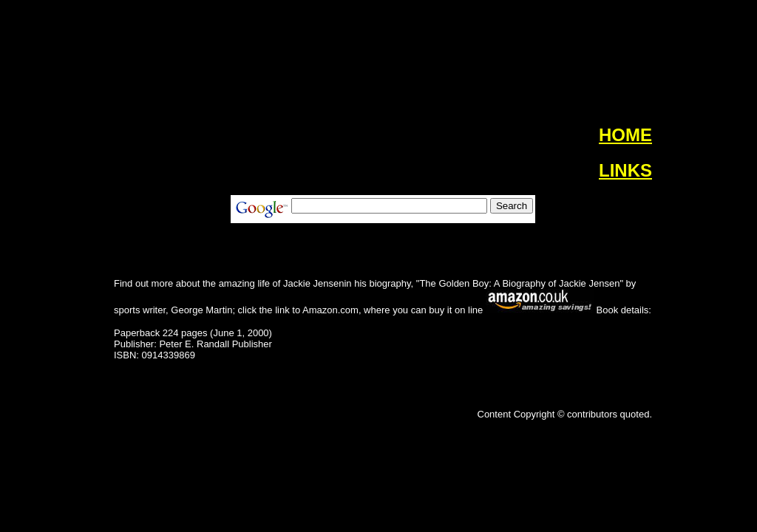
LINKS (625, 170)
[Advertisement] (53, 244)
